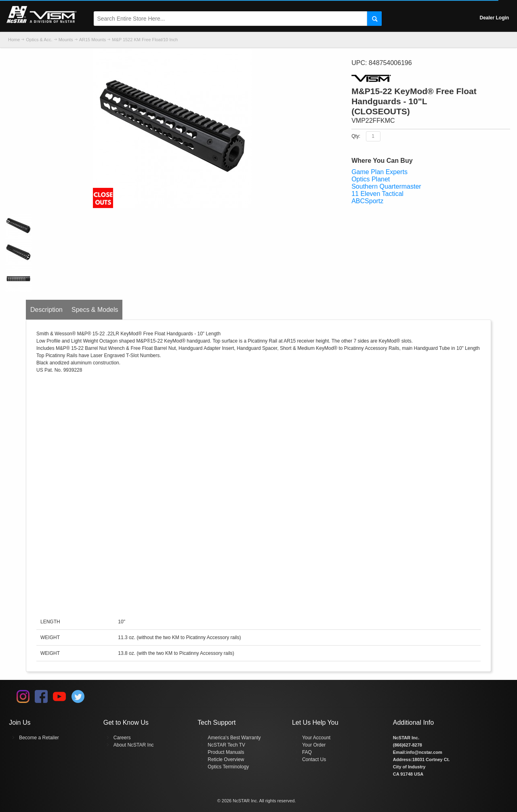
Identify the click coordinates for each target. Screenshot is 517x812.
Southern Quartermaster (386, 186)
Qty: (356, 136)
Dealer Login (495, 18)
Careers (122, 738)
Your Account (316, 738)
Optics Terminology (228, 767)
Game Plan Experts (379, 172)
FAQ (307, 752)
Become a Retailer (39, 738)
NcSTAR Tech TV (226, 745)
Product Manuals (226, 752)
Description (46, 310)
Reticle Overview (226, 759)
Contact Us (314, 759)
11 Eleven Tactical (377, 194)
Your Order (314, 745)
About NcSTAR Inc (134, 745)
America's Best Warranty (234, 738)
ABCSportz (367, 201)
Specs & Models (95, 310)
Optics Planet (371, 179)
